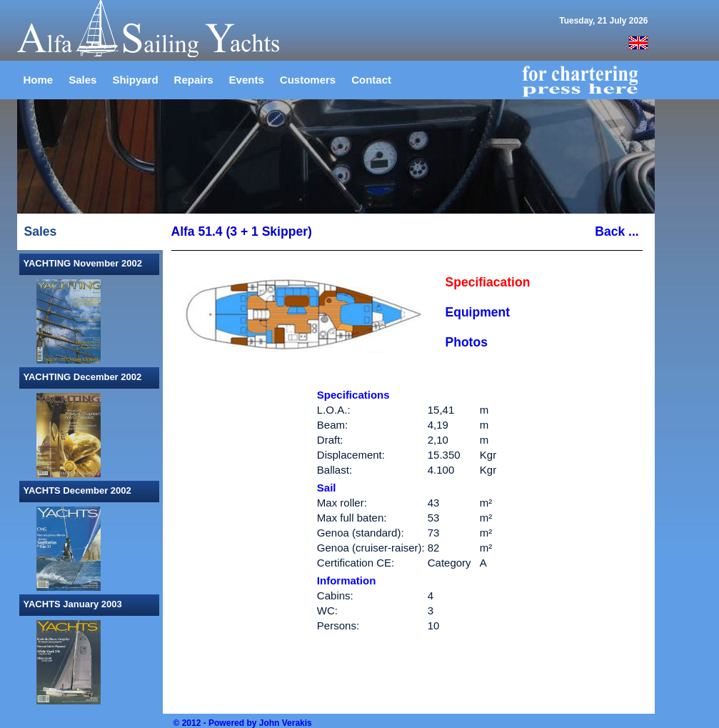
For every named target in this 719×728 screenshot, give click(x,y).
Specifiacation (488, 282)
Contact (371, 80)
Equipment (478, 312)
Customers (308, 80)
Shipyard (135, 80)
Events (247, 80)
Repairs (194, 80)
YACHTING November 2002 (83, 263)
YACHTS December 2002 (77, 490)
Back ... (618, 231)
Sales (82, 80)
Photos (467, 342)
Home (39, 80)
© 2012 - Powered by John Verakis (243, 723)
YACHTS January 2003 (73, 604)
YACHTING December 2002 (83, 377)
